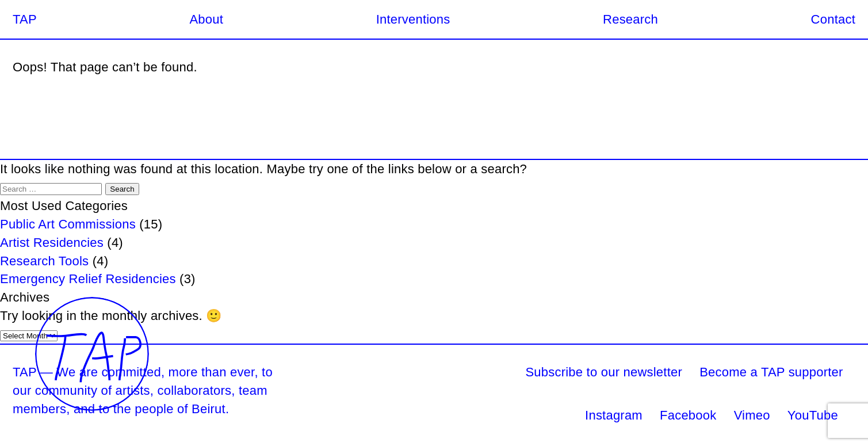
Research (630, 19)
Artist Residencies (52, 243)
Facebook (688, 415)
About (206, 19)
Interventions (413, 19)
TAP (25, 19)
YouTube (813, 415)
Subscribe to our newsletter (604, 372)
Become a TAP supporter (771, 372)
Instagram (614, 415)
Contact (833, 19)
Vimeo (752, 415)
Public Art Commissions (68, 224)
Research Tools (44, 261)
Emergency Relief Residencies (88, 279)
